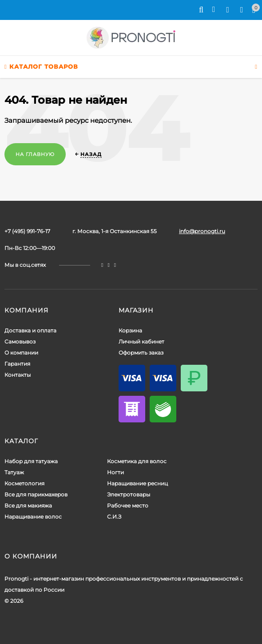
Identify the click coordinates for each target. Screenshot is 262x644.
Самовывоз (20, 342)
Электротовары (129, 494)
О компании (21, 353)
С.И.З (114, 517)
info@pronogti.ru (202, 231)
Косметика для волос (137, 461)
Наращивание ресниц (137, 483)
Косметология (24, 483)
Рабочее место (128, 505)
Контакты (18, 375)
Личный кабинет (141, 342)
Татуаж (14, 472)
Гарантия (17, 364)
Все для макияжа (28, 505)
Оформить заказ (141, 353)
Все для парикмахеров (36, 494)
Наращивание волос (33, 517)
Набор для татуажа (31, 461)
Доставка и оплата (30, 330)
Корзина (130, 330)
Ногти (115, 472)
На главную (35, 154)
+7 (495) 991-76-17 (27, 231)
